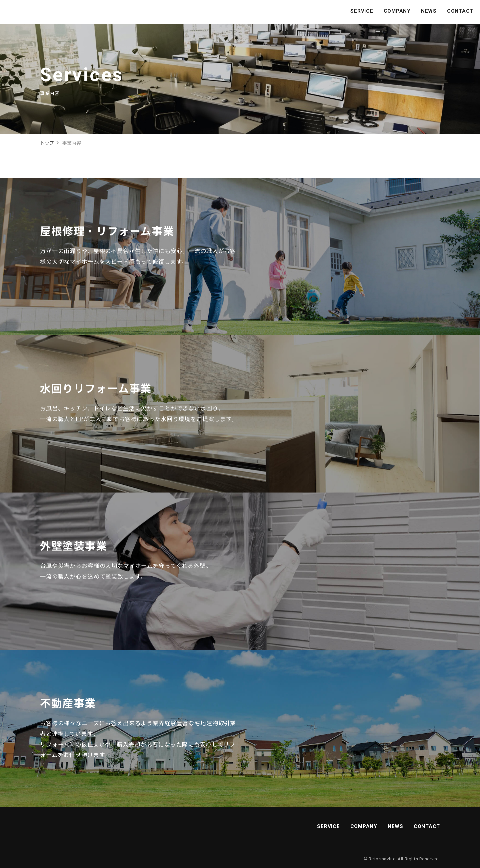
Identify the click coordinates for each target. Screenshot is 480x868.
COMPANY (397, 11)
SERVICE (362, 11)
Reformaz (379, 859)
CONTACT (460, 11)
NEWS (429, 11)
